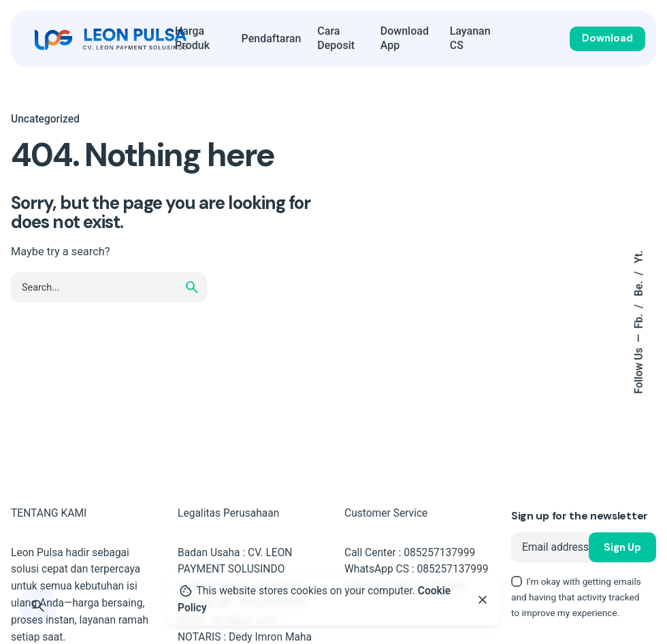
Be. (639, 288)
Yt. (639, 257)
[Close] (483, 600)
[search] (192, 287)
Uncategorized (45, 119)
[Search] (38, 606)
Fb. (639, 320)
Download (607, 38)
